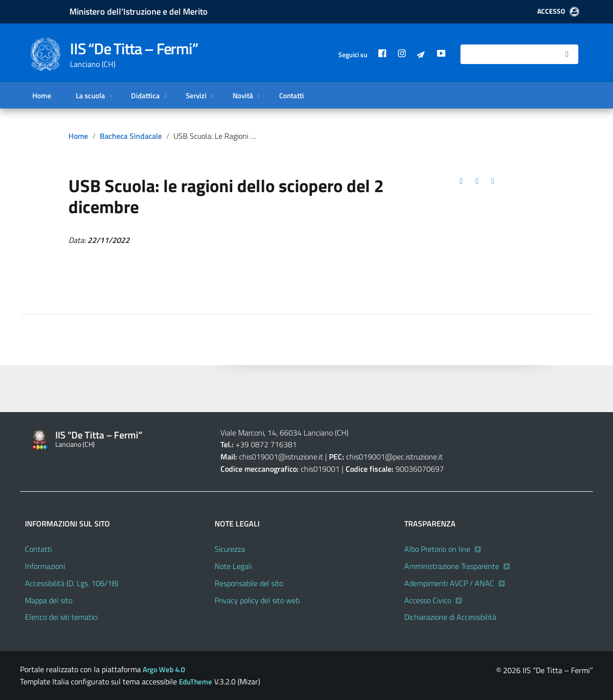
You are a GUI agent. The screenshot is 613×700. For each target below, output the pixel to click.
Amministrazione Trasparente (452, 566)
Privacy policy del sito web (257, 600)
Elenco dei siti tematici (61, 617)
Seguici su (353, 55)
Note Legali (233, 566)
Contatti (292, 95)
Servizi (196, 95)
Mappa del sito (49, 600)
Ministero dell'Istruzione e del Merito (139, 11)
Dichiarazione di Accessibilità (450, 617)
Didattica (145, 95)
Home (42, 95)
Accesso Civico (428, 600)
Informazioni (45, 566)
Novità (242, 95)
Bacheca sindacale (131, 136)
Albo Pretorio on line (437, 549)
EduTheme (196, 682)
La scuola (90, 95)
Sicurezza (230, 549)
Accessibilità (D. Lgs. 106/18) (72, 583)
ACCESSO (558, 11)
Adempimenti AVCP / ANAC (449, 583)
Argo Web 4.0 (164, 669)
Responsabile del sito (249, 583)
